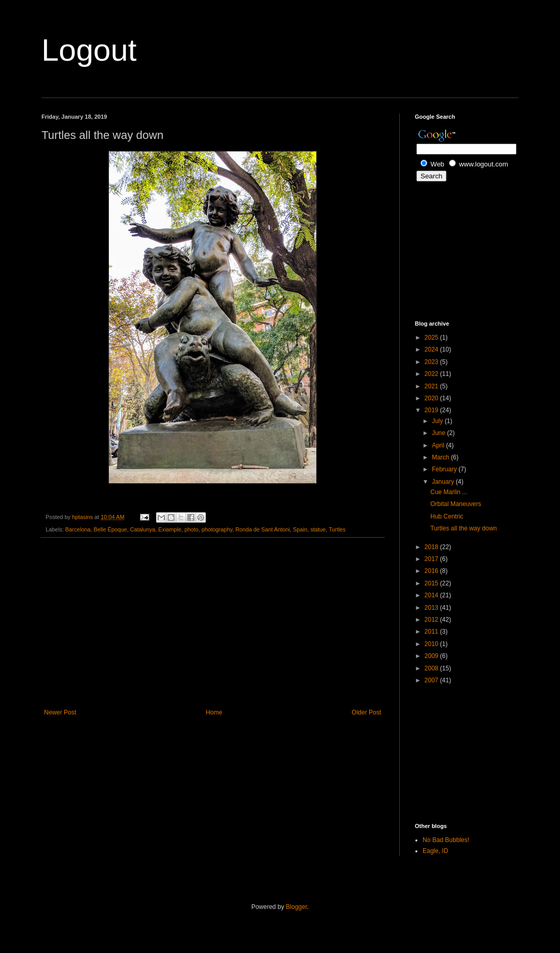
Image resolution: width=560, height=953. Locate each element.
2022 (432, 374)
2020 (432, 398)
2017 (432, 559)
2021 (432, 386)
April (439, 445)
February (445, 469)
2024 (432, 349)
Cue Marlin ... (449, 492)
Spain (300, 529)
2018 (432, 547)
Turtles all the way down (464, 528)
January (444, 482)
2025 (432, 338)
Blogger (296, 907)
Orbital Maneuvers (456, 504)
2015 (432, 583)
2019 (432, 410)
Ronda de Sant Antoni (263, 529)
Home (214, 712)
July (438, 421)
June (439, 433)
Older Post (366, 712)
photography (217, 529)
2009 (432, 656)
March (442, 457)
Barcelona (78, 529)
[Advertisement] (213, 623)
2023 (432, 362)
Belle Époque (110, 529)
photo (192, 529)
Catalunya (143, 529)
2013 (432, 608)
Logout (89, 50)
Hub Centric (447, 516)
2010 (432, 644)
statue (318, 529)
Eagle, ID (435, 851)
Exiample (170, 529)
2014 (432, 595)
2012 (432, 620)
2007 (432, 680)
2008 (432, 668)
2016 (432, 571)
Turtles (337, 529)
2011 (432, 632)
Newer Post (60, 712)
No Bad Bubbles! (446, 840)
